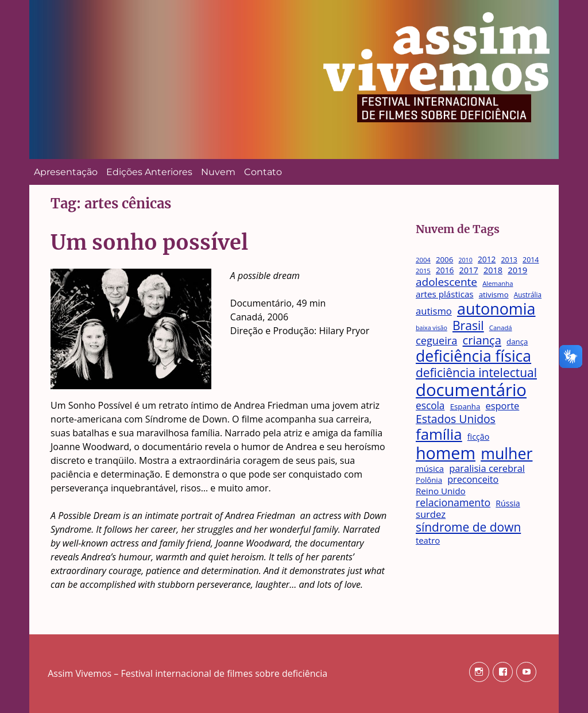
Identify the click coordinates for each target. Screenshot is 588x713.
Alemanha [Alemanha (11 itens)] (498, 284)
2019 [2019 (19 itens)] (517, 270)
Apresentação (66, 172)
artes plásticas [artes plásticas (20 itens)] (445, 294)
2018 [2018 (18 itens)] (493, 270)
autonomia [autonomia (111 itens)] (496, 309)
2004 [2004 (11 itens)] (423, 260)
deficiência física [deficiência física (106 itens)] (473, 356)
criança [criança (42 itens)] (482, 340)
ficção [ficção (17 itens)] (478, 437)
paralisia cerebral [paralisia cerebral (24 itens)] (487, 468)
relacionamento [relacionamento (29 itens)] (453, 503)
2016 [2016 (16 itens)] (445, 270)
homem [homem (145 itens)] (446, 453)
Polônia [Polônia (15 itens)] (429, 480)
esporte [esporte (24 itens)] (502, 406)
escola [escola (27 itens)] (430, 406)
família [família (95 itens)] (439, 434)
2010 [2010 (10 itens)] (465, 260)
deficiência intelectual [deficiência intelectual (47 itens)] (476, 373)
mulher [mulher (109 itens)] (506, 454)
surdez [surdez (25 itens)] (431, 514)
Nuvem (218, 172)
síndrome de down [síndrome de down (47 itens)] (468, 527)
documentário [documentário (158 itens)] (471, 390)
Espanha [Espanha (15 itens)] (465, 407)
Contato (263, 172)
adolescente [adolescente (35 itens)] (446, 282)
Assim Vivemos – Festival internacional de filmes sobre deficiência (187, 673)
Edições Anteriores (149, 172)
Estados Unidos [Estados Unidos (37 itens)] (456, 419)
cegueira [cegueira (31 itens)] (436, 341)
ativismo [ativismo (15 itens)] (494, 295)
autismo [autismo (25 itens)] (434, 311)
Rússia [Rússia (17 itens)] (508, 503)
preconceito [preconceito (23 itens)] (473, 480)
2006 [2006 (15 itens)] (444, 260)
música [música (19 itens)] (430, 469)
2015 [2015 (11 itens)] (423, 271)
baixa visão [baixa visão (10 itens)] (432, 328)
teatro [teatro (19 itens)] (428, 541)
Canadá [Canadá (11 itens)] (501, 328)
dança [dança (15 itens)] (517, 342)
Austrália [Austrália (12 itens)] (528, 294)
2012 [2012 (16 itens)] (487, 259)
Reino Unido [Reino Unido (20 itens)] (441, 491)
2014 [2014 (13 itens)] (531, 260)
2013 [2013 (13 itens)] (509, 260)
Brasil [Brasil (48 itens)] (468, 325)
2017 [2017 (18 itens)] (469, 270)
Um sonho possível (149, 243)
